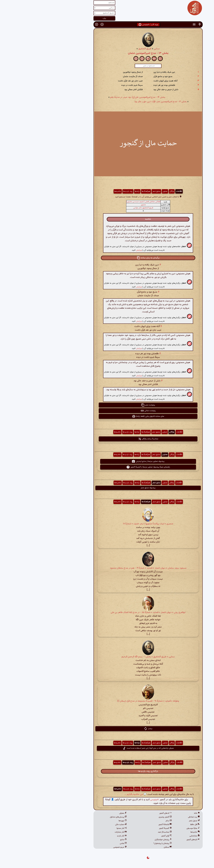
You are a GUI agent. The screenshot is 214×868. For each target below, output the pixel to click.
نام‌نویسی (114, 800)
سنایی (116, 49)
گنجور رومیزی (124, 817)
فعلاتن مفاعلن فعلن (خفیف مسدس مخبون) (102, 202)
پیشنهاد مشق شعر (107, 488)
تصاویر (124, 191)
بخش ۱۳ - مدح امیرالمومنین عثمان (107, 53)
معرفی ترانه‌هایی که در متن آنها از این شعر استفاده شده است (107, 748)
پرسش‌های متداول (77, 817)
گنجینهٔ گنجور (124, 828)
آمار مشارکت (80, 832)
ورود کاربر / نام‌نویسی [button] (107, 25)
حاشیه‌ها (77, 191)
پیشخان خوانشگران (122, 840)
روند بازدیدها (87, 191)
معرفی (82, 813)
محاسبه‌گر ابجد (124, 832)
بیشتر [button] (107, 729)
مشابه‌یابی (154, 836)
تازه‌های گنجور (152, 840)
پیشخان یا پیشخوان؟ (122, 843)
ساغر (128, 821)
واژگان (131, 191)
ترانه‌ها (96, 191)
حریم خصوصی (79, 847)
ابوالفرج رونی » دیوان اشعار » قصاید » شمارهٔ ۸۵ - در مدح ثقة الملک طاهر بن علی (107, 612)
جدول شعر (153, 821)
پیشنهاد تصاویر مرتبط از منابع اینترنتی (107, 461)
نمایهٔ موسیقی (152, 828)
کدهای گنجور (124, 813)
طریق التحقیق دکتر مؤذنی (102, 208)
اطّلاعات (138, 191)
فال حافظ (154, 825)
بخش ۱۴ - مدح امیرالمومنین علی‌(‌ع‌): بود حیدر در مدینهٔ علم (97, 97)
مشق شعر (115, 191)
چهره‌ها (82, 821)
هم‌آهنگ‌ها (105, 191)
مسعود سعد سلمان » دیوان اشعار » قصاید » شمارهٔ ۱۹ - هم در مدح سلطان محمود (107, 568)
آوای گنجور (125, 836)
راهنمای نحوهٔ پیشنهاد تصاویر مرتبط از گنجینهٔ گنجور (107, 467)
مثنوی (102, 205)
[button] (159, 24)
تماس (82, 843)
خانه (156, 813)
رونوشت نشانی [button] (107, 411)
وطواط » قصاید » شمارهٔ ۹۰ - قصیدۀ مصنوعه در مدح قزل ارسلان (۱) (107, 701)
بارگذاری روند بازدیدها (107, 771)
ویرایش (98, 250)
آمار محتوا (81, 828)
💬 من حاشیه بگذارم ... (94, 794)
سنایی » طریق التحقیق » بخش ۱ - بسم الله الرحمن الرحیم (107, 657)
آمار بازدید (81, 836)
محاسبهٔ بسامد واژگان (107, 439)
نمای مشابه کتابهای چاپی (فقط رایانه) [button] (107, 416)
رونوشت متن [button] (107, 405)
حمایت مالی (80, 825)
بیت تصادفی (153, 817)
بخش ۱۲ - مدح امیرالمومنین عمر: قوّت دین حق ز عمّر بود (119, 102)
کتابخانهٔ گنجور (124, 825)
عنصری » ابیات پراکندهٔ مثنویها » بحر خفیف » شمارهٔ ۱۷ (107, 524)
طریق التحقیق (104, 49)
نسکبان (127, 847)
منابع (82, 840)
